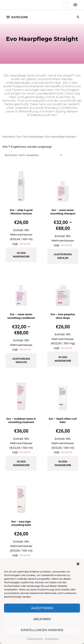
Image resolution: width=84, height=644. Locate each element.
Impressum (52, 639)
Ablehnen (42, 619)
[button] (78, 564)
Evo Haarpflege (33, 137)
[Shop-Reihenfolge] (33, 155)
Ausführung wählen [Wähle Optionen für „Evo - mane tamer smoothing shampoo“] (63, 256)
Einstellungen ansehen (42, 630)
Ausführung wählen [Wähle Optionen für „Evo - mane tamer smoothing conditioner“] (21, 360)
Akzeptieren (42, 608)
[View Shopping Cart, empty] (65, 5)
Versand (25, 244)
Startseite (9, 137)
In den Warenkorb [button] (21, 255)
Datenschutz (35, 639)
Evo (19, 137)
